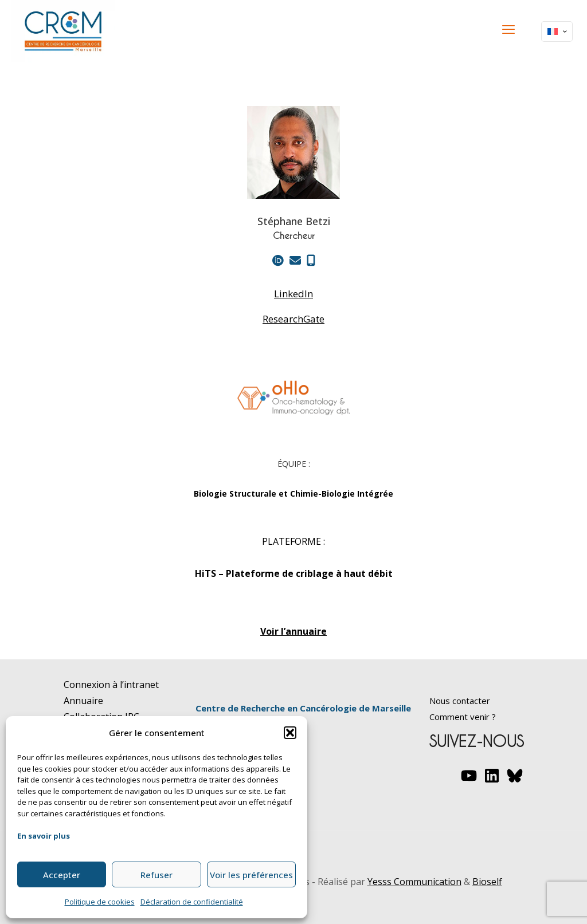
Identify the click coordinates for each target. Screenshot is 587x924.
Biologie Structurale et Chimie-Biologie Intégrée (293, 494)
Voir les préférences (251, 875)
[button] (290, 733)
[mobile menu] (508, 29)
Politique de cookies (100, 902)
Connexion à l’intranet (111, 685)
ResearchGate (293, 319)
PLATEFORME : (293, 541)
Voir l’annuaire (293, 631)
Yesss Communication (414, 882)
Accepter (62, 875)
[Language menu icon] (557, 32)
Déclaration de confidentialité (192, 902)
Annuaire (83, 701)
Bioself (487, 882)
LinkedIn (293, 294)
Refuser (156, 875)
